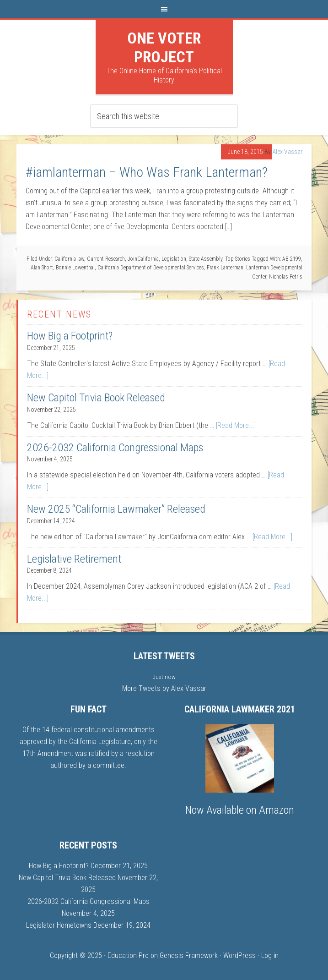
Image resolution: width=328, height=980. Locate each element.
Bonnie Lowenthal (75, 268)
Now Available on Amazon (240, 810)
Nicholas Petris (286, 277)
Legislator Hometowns (59, 925)
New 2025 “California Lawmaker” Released (116, 509)
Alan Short (42, 268)
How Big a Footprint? (70, 336)
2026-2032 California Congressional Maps (115, 448)
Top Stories (238, 259)
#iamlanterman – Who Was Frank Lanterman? (147, 172)
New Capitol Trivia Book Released (96, 398)
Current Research (106, 259)
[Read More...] (236, 425)
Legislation (174, 259)
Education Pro (128, 955)
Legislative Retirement (74, 559)
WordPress (239, 955)
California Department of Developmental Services (151, 268)
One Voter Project (164, 47)
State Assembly (206, 259)
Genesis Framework (189, 955)
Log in (270, 955)
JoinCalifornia (143, 259)
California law (69, 259)
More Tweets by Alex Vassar (164, 688)
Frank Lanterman (225, 268)
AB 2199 (292, 259)
